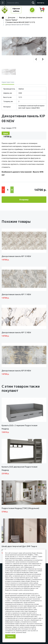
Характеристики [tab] (8, 82)
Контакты (41, 3)
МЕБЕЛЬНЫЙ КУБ (6, 10)
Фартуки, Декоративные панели (31, 18)
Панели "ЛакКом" (12, 20)
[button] (36, 59)
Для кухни (12, 18)
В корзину (24, 200)
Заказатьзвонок (32, 10)
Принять (10, 636)
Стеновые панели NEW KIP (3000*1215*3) (20, 22)
